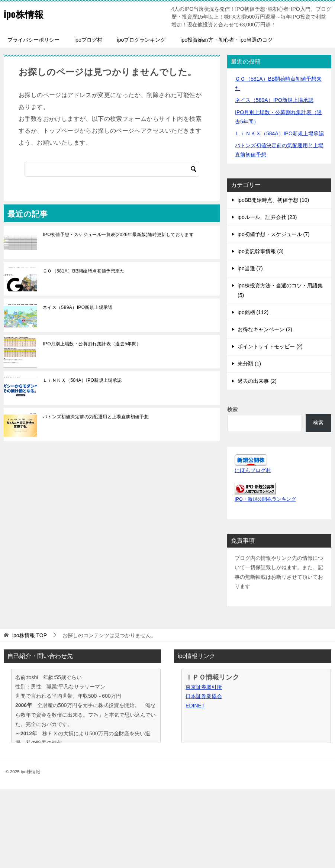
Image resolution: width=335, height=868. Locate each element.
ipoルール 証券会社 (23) (267, 217)
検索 (232, 409)
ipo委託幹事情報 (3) (261, 251)
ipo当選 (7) (250, 268)
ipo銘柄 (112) (253, 312)
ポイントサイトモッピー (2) (270, 346)
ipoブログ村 (88, 40)
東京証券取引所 (204, 687)
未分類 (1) (249, 364)
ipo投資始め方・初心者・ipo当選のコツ (226, 40)
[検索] (112, 169)
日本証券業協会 (204, 696)
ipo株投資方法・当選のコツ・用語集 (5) (280, 290)
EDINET (195, 706)
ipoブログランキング (141, 40)
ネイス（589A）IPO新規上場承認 (78, 307)
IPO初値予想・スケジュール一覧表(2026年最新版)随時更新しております (118, 235)
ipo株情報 (28, 13)
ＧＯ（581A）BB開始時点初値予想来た (84, 271)
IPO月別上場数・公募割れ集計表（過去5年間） (92, 344)
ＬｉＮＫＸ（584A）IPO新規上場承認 (82, 380)
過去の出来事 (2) (257, 381)
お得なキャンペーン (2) (265, 329)
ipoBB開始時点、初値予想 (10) (273, 200)
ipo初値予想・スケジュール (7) (274, 234)
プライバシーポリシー (33, 40)
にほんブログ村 (253, 470)
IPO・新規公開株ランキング (265, 499)
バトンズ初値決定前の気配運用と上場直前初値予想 (96, 417)
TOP (30, 635)
